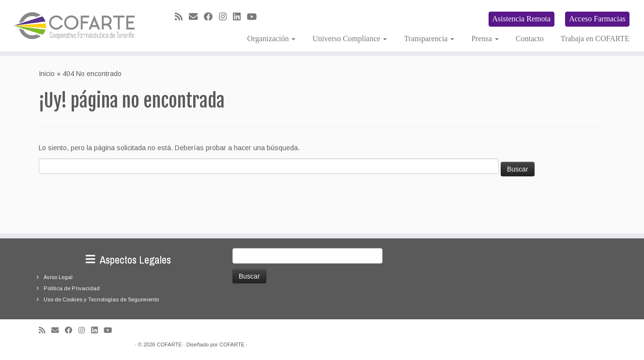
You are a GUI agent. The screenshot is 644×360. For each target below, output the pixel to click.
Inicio (47, 74)
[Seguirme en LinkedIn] (240, 17)
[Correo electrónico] (196, 17)
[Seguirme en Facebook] (211, 17)
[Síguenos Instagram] (226, 17)
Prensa (485, 39)
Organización (272, 39)
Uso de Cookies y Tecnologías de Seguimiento (101, 299)
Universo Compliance (350, 39)
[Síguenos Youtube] (255, 17)
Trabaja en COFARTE (595, 39)
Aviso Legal (58, 277)
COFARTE (169, 344)
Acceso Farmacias (597, 19)
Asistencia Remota (521, 19)
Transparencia (429, 39)
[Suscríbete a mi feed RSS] (182, 17)
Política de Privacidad (72, 288)
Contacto (530, 39)
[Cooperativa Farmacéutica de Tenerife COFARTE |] (74, 26)
